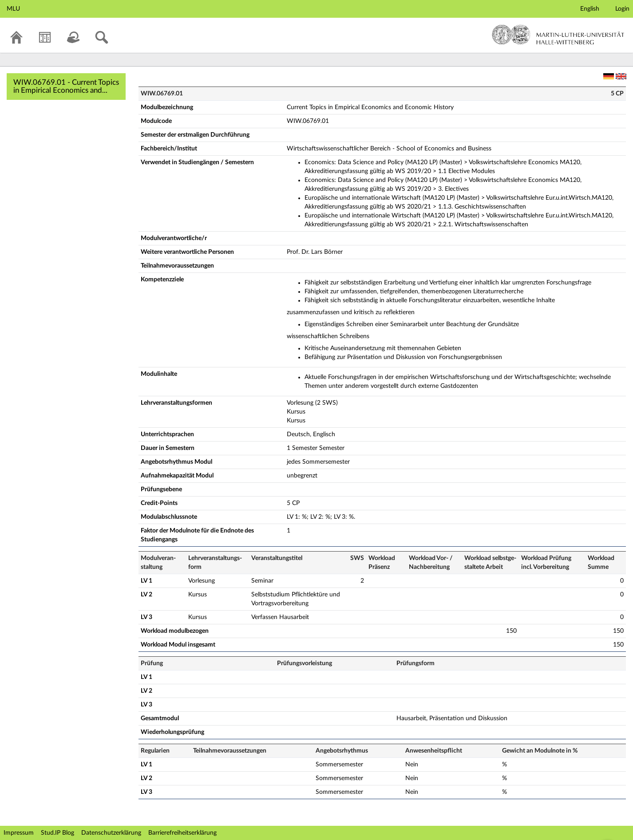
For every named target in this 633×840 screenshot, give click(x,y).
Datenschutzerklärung (111, 833)
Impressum (19, 833)
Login (622, 9)
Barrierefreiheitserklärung (182, 833)
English (590, 9)
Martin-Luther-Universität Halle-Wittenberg (558, 35)
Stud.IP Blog (57, 833)
